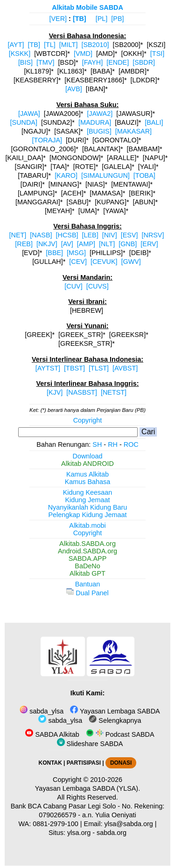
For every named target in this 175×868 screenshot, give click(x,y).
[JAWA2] (100, 114)
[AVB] (74, 89)
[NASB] (41, 235)
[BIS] (25, 62)
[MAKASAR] (133, 131)
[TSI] (157, 54)
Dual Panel (87, 593)
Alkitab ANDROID (87, 464)
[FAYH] (93, 62)
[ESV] (129, 235)
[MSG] (76, 253)
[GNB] (128, 244)
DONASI (121, 763)
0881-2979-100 (56, 824)
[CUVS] (98, 286)
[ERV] (149, 244)
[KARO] (66, 175)
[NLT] (107, 244)
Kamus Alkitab (87, 474)
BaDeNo (87, 566)
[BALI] (154, 122)
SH (97, 444)
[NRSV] (153, 235)
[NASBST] (82, 392)
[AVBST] (125, 368)
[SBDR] (144, 62)
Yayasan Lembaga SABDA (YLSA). (87, 788)
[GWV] (131, 262)
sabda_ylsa (42, 711)
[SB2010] (95, 45)
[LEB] (90, 235)
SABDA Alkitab (52, 734)
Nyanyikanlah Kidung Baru (88, 507)
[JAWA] (29, 114)
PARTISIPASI (84, 763)
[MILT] (69, 45)
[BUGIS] (99, 131)
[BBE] (54, 253)
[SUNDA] (24, 122)
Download (88, 456)
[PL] (102, 19)
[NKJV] (47, 244)
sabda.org (112, 833)
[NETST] (114, 392)
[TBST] (74, 368)
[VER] (58, 19)
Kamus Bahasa (88, 482)
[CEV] (78, 262)
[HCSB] (67, 235)
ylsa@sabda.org (129, 824)
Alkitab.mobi (87, 525)
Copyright (88, 420)
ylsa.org (79, 833)
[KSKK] (20, 54)
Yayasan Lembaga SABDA (115, 711)
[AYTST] (48, 368)
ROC (131, 444)
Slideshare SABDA (90, 744)
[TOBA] (144, 175)
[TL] (50, 45)
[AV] (67, 244)
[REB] (24, 244)
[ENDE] (118, 62)
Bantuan (88, 584)
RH (113, 444)
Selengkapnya (115, 720)
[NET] (18, 235)
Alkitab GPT (87, 573)
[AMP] (86, 244)
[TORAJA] (47, 140)
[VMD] (83, 54)
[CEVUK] (104, 262)
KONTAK (50, 763)
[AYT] (16, 45)
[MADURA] (95, 122)
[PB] (117, 19)
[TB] (80, 19)
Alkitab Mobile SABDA (87, 7)
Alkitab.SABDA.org (87, 544)
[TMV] (45, 62)
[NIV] (110, 235)
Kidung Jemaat (88, 500)
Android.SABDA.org (87, 551)
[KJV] (55, 392)
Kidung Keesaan (88, 492)
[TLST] (99, 368)
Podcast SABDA (120, 734)
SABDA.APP (88, 558)
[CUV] (73, 286)
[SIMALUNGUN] (105, 175)
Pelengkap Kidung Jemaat (87, 515)
